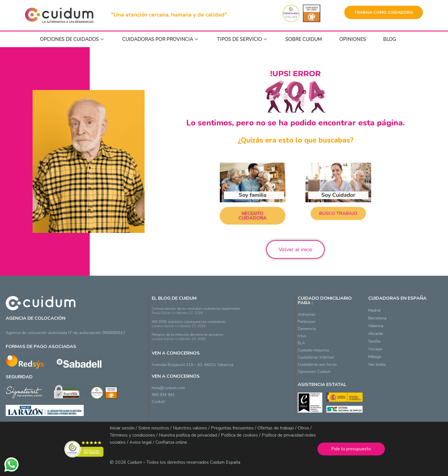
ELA (301, 343)
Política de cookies (239, 435)
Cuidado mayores (313, 350)
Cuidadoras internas (316, 357)
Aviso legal (141, 442)
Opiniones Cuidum (314, 372)
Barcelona (377, 318)
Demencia (307, 329)
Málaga (375, 357)
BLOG (390, 39)
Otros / (305, 428)
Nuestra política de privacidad (187, 435)
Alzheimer (307, 314)
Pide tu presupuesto (351, 449)
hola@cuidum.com (168, 388)
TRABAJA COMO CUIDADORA (384, 12)
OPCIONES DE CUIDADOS (73, 39)
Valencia (376, 326)
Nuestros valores (190, 428)
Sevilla (374, 341)
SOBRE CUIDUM (304, 39)
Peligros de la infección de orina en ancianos (188, 335)
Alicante (376, 334)
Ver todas (377, 364)
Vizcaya (375, 349)
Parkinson (307, 322)
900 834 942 (163, 395)
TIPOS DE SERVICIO (243, 39)
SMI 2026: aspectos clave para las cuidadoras (189, 322)
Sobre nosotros (154, 428)
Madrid (374, 310)
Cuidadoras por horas (317, 364)
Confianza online (171, 442)
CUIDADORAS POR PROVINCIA (161, 39)
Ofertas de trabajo (276, 428)
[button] (253, 216)
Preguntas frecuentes (232, 428)
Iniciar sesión (122, 428)
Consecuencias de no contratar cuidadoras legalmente (196, 309)
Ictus (302, 336)
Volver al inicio (295, 249)
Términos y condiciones (132, 435)
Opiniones (353, 39)
